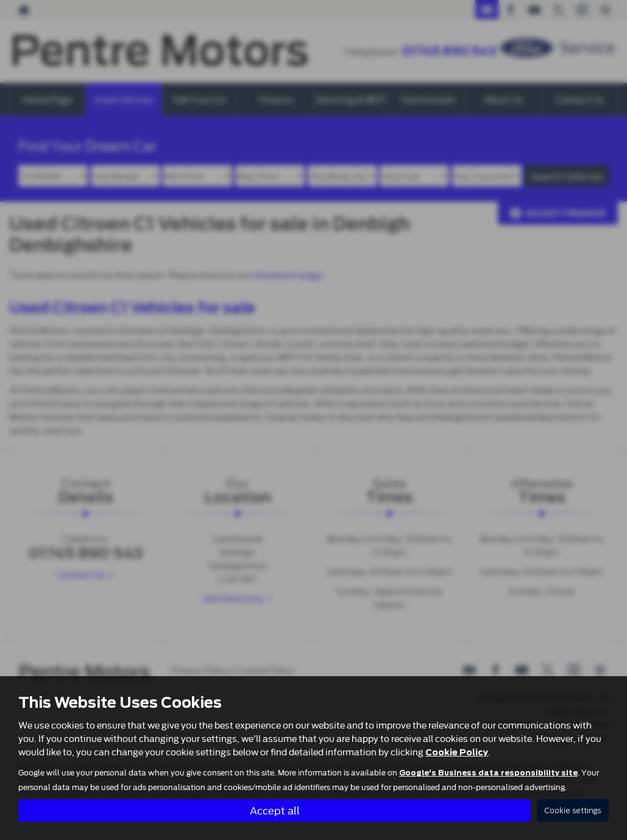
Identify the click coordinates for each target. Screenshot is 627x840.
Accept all (275, 810)
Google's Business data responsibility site (488, 773)
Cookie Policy (457, 752)
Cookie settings (573, 810)
